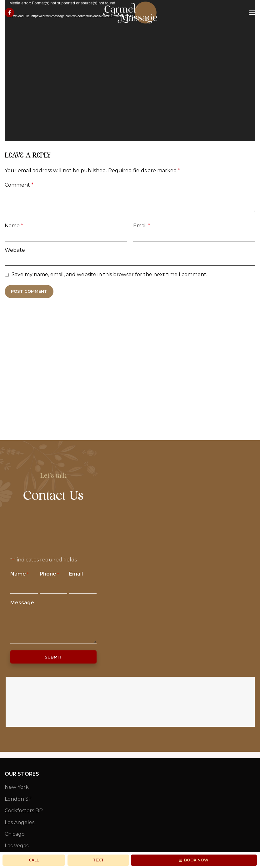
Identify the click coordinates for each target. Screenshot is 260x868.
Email (142, 226)
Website (15, 250)
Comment (19, 185)
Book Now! (194, 860)
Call (34, 860)
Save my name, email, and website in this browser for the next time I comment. (109, 274)
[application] (130, 71)
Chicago (15, 834)
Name (14, 226)
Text (98, 860)
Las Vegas (17, 846)
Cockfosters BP (24, 811)
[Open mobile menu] (252, 13)
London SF (18, 799)
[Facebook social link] (9, 13)
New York (17, 787)
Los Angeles (20, 822)
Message (22, 603)
